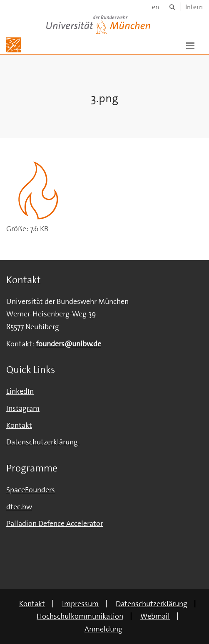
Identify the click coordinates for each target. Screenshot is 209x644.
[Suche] (172, 7)
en (156, 7)
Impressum (80, 604)
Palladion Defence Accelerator (55, 523)
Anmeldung (103, 629)
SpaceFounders (31, 490)
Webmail (155, 616)
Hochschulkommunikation (80, 616)
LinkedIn (20, 391)
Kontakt (19, 425)
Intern (194, 7)
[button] (190, 45)
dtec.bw (19, 507)
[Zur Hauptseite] (14, 45)
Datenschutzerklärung (152, 604)
